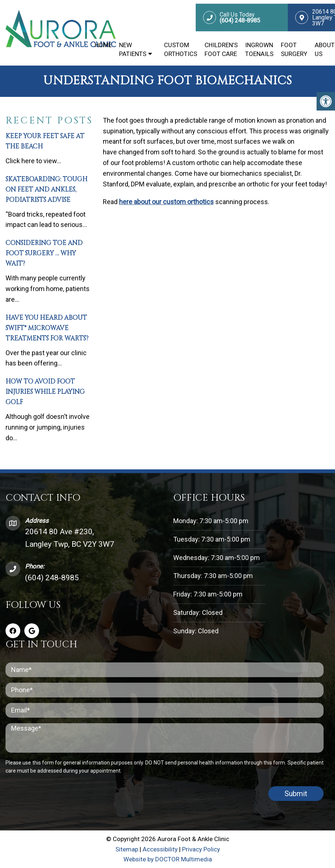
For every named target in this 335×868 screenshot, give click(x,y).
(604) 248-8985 (52, 578)
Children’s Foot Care (221, 49)
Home (103, 45)
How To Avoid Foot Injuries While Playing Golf (45, 392)
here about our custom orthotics (166, 202)
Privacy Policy (201, 849)
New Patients (133, 49)
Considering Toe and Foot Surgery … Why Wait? (44, 253)
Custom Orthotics (181, 49)
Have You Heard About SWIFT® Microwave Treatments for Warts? (47, 328)
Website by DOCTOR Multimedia (168, 859)
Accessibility (160, 849)
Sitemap (127, 849)
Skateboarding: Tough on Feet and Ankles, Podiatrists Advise (46, 190)
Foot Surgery (294, 49)
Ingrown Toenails (259, 49)
